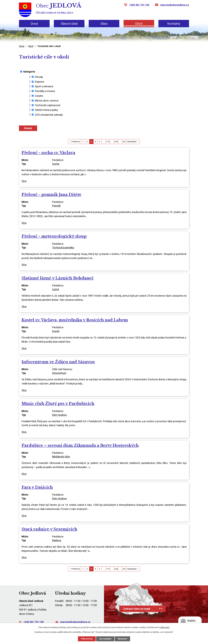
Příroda (39, 77)
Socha (56, 164)
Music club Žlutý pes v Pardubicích (58, 404)
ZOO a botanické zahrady (49, 115)
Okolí (139, 24)
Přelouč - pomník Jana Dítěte (51, 194)
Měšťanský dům (61, 457)
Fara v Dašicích (37, 487)
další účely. (165, 627)
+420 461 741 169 (139, 5)
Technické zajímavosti (48, 105)
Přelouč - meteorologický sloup (54, 236)
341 (124, 141)
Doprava (39, 82)
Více (24, 181)
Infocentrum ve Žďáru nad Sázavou (58, 362)
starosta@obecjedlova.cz (175, 5)
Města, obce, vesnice (47, 101)
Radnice (57, 540)
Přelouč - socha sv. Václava (48, 153)
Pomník (56, 206)
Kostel (56, 331)
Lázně (56, 289)
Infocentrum (59, 373)
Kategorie (29, 72)
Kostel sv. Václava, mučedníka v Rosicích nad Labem (75, 320)
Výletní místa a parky (46, 110)
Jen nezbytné (105, 639)
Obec (104, 24)
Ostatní (39, 96)
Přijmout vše (87, 639)
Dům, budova (59, 415)
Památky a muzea (45, 91)
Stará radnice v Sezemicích (49, 529)
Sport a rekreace (44, 86)
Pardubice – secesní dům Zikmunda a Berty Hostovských (80, 445)
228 (116, 141)
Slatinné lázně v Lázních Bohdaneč (58, 278)
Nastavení (122, 639)
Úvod (34, 24)
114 (108, 141)
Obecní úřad (69, 24)
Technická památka (63, 248)
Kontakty (174, 24)
